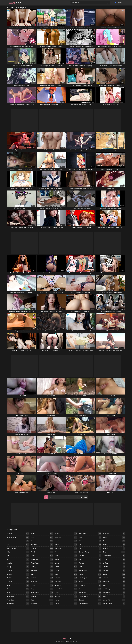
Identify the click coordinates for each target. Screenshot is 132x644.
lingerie (66, 578)
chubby (18, 585)
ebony (42, 534)
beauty (18, 567)
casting (18, 578)
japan (66, 545)
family (42, 556)
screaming (90, 593)
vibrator (114, 571)
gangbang (42, 571)
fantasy (42, 567)
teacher (114, 548)
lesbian (66, 571)
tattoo (114, 545)
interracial (66, 537)
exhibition (42, 545)
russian (90, 589)
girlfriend (42, 582)
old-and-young (90, 552)
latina (66, 567)
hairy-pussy (42, 593)
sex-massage (90, 596)
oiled (90, 548)
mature (66, 593)
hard (42, 600)
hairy (42, 589)
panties (90, 563)
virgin (114, 574)
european (42, 541)
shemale (114, 534)
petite (90, 574)
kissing (66, 559)
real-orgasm (90, 578)
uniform (114, 563)
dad (18, 589)
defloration (18, 600)
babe (18, 552)
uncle (114, 559)
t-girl (114, 537)
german (42, 578)
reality (90, 582)
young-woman (114, 604)
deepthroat (18, 596)
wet (114, 585)
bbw (18, 556)
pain (90, 559)
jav (66, 552)
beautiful (18, 563)
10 (82, 497)
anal (18, 545)
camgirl (18, 571)
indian (66, 534)
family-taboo (42, 563)
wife (114, 596)
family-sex (42, 559)
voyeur (114, 578)
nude (90, 537)
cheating (18, 582)
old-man (90, 556)
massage (66, 585)
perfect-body (90, 571)
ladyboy (66, 563)
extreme (42, 548)
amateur (18, 534)
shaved (90, 600)
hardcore (42, 604)
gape (42, 574)
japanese (66, 548)
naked (66, 600)
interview (66, 541)
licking (66, 574)
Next (86, 497)
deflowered (18, 604)
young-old (114, 600)
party (90, 567)
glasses (42, 585)
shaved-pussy (90, 604)
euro (42, 537)
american (18, 541)
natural (66, 604)
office (90, 541)
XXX (14, 3)
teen (114, 552)
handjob (42, 596)
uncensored (114, 556)
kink (66, 556)
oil (90, 545)
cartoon (18, 574)
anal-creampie (18, 548)
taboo (114, 541)
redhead (90, 585)
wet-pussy (114, 589)
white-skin (114, 593)
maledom (66, 582)
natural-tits (90, 534)
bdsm (18, 559)
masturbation (66, 589)
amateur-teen (18, 537)
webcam (114, 582)
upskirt (114, 567)
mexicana (66, 596)
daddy (18, 593)
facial (42, 552)
